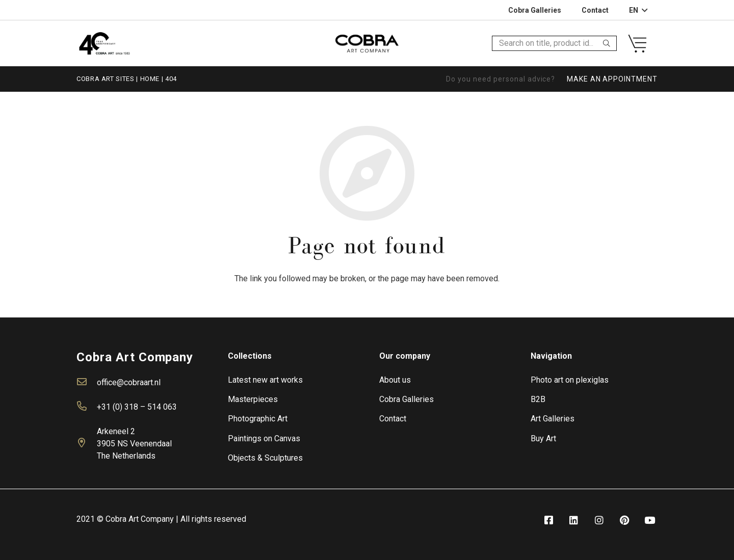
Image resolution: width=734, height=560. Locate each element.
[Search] (607, 43)
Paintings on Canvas (264, 438)
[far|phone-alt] (87, 407)
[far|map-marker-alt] (87, 444)
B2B (538, 399)
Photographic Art (258, 419)
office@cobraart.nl (129, 382)
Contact (393, 419)
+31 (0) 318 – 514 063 (137, 407)
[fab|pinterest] (624, 521)
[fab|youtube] (650, 521)
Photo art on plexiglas (570, 380)
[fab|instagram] (599, 521)
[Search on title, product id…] (554, 44)
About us (395, 380)
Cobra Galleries (407, 399)
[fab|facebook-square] (548, 521)
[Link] (104, 43)
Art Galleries (553, 419)
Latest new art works (265, 380)
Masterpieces (253, 399)
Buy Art (543, 438)
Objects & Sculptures (265, 458)
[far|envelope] (87, 383)
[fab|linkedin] (574, 521)
